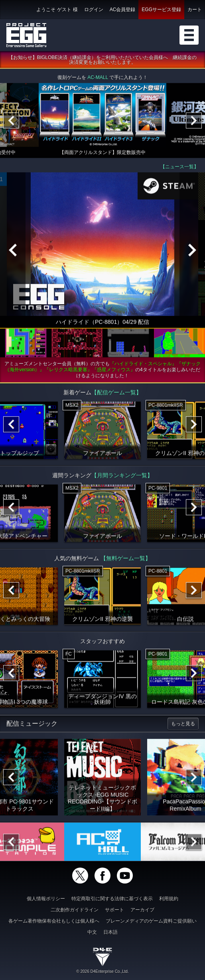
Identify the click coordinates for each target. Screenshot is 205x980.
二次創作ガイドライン (75, 910)
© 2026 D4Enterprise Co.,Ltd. (102, 971)
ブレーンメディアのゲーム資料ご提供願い (151, 921)
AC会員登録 (123, 10)
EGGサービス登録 (161, 10)
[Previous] (11, 121)
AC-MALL (98, 78)
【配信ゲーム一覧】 (116, 393)
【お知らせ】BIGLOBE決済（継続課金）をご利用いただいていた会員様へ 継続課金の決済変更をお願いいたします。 (103, 61)
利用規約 (169, 899)
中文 (92, 932)
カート (195, 10)
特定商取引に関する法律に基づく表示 (112, 899)
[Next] (194, 121)
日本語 (110, 932)
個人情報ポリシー (46, 899)
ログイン (94, 10)
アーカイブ (142, 910)
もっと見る (183, 724)
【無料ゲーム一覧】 (126, 559)
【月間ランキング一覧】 (122, 476)
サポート (114, 910)
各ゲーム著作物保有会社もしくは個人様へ (54, 921)
